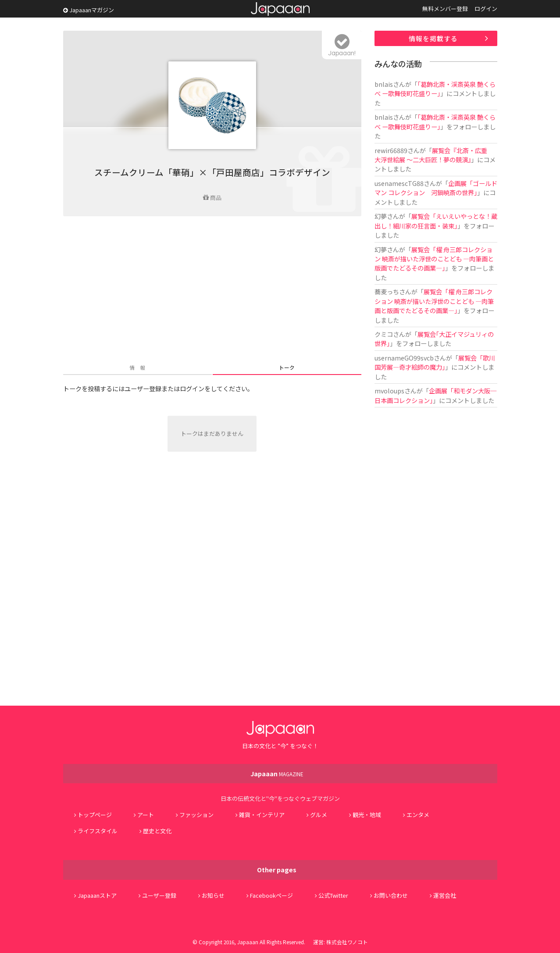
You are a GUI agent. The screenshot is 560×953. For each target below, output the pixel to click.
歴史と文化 (157, 831)
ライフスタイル (98, 831)
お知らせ (213, 895)
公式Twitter (333, 895)
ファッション (196, 815)
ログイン (486, 9)
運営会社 (445, 895)
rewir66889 (391, 150)
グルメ (319, 815)
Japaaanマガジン (89, 10)
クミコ (384, 334)
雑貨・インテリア (262, 815)
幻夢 (381, 216)
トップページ (95, 815)
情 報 (137, 367)
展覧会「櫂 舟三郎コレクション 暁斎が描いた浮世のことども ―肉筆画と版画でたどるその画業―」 (434, 259)
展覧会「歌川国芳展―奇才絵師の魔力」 (435, 362)
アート (146, 815)
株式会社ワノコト (347, 942)
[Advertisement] (212, 291)
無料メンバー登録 (445, 9)
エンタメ (418, 815)
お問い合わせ (391, 895)
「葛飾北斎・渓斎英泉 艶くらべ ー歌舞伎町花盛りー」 (435, 89)
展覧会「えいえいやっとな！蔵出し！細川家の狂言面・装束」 (436, 221)
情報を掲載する (433, 38)
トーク (287, 367)
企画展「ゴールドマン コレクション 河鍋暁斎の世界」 (436, 188)
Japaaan (280, 9)
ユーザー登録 (159, 895)
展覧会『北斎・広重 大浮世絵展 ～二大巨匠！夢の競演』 (434, 155)
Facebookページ (271, 895)
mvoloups (389, 391)
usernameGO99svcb (404, 358)
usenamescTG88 (399, 183)
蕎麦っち (387, 291)
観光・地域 (367, 815)
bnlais (384, 84)
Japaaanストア (97, 895)
